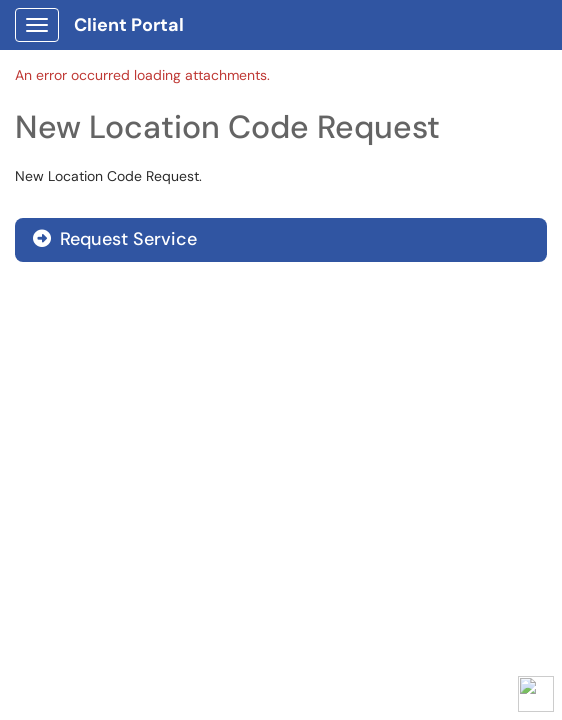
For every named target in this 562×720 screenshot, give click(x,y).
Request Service (115, 239)
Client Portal (129, 25)
